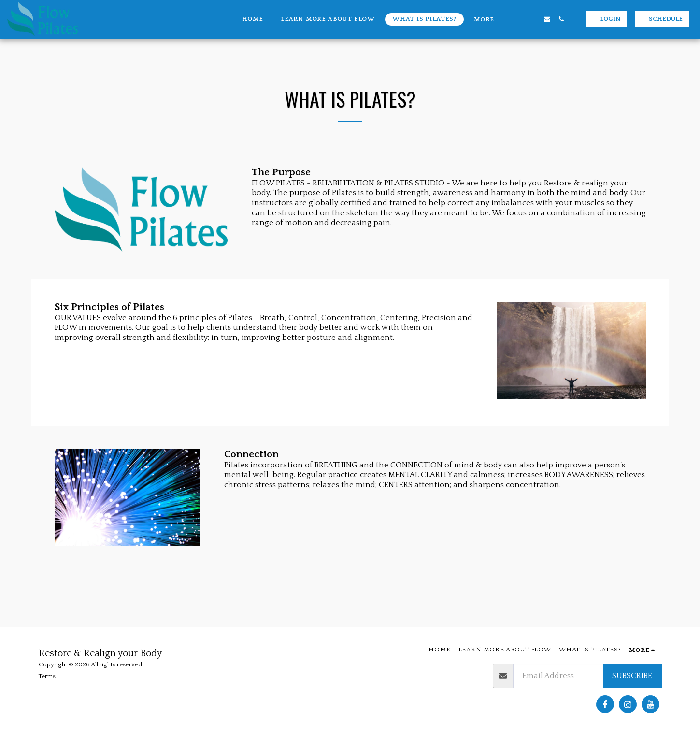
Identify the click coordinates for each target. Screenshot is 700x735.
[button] (519, 19)
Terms (47, 676)
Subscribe (632, 676)
